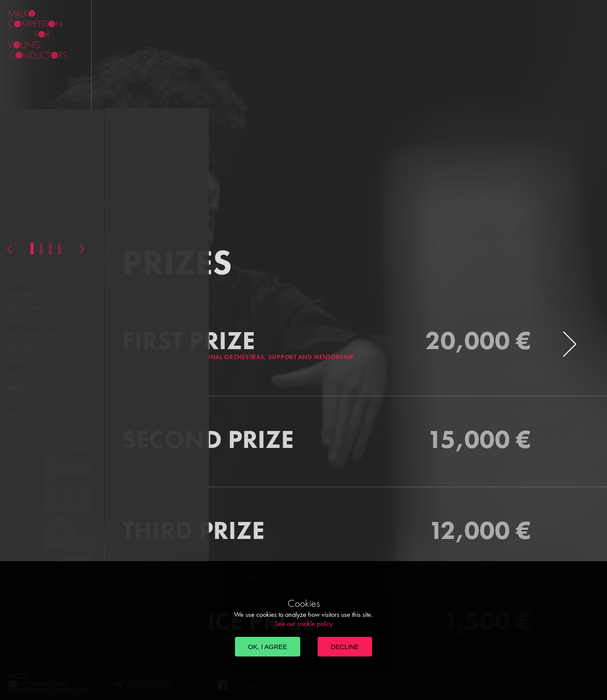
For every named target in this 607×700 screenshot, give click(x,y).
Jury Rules (22, 429)
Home (16, 280)
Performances (30, 334)
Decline (345, 647)
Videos (17, 361)
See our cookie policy (303, 624)
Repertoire (22, 388)
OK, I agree (268, 647)
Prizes (16, 402)
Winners (21, 294)
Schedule (22, 321)
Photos (19, 375)
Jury (13, 415)
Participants (27, 307)
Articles (19, 348)
